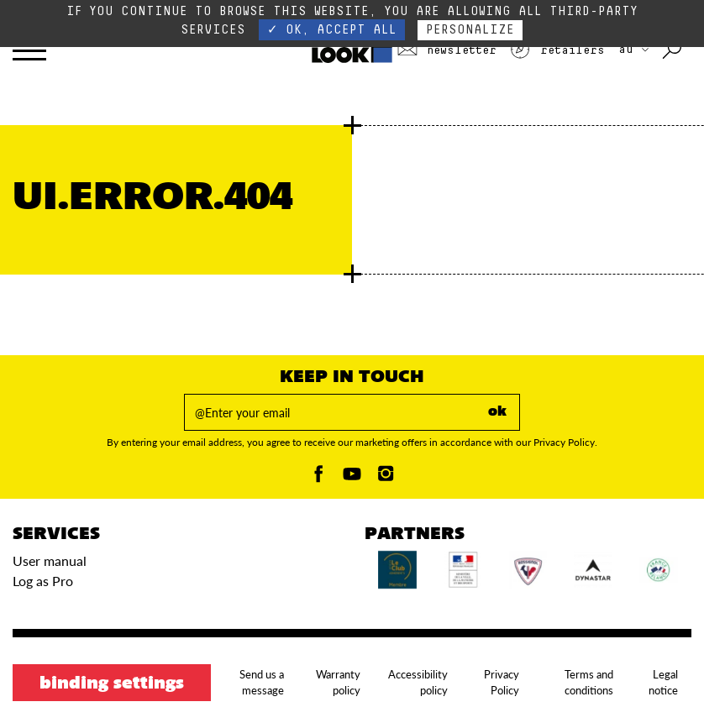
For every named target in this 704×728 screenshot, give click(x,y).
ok (497, 412)
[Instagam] (386, 478)
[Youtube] (352, 478)
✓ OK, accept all (332, 30)
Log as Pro (43, 581)
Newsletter (447, 50)
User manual (50, 560)
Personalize (470, 30)
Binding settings (112, 684)
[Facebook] (318, 478)
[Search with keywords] (673, 50)
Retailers (557, 50)
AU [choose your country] (633, 50)
